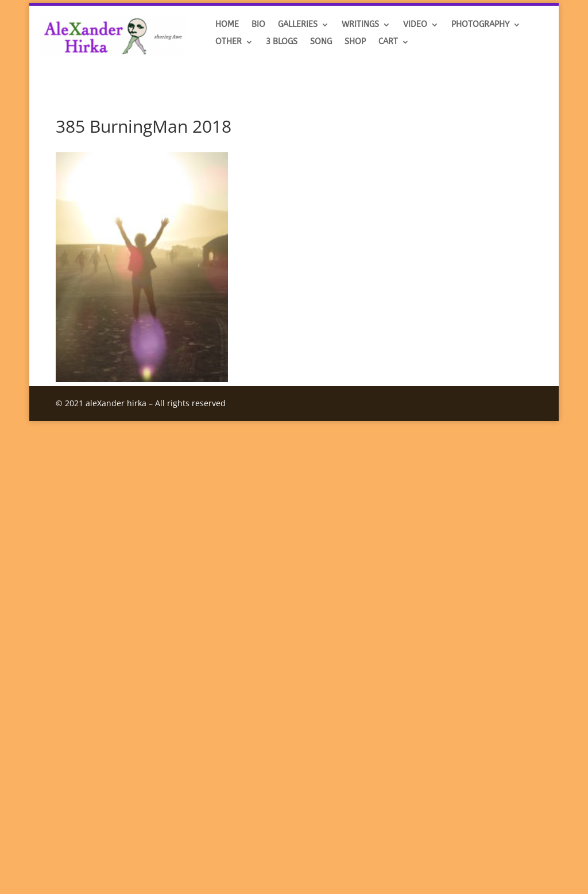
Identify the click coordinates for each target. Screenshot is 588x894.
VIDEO (415, 25)
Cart (388, 42)
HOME (227, 25)
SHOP (355, 42)
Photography (480, 25)
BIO (258, 25)
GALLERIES (298, 25)
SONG (321, 42)
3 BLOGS (282, 42)
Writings (360, 25)
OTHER (229, 42)
